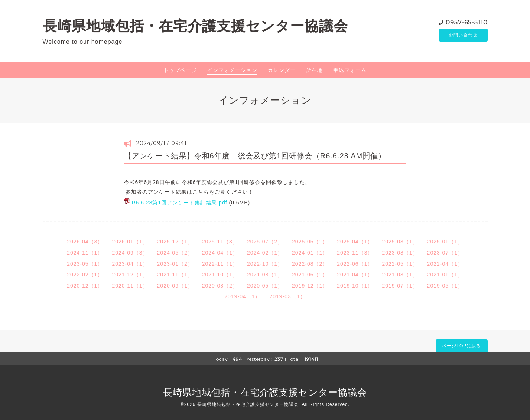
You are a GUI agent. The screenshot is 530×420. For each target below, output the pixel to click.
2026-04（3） (85, 242)
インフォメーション (232, 70)
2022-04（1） (445, 264)
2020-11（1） (130, 286)
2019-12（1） (310, 286)
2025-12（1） (175, 242)
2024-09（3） (130, 253)
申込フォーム (350, 70)
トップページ (180, 70)
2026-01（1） (130, 242)
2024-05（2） (175, 253)
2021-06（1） (310, 275)
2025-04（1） (355, 242)
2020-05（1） (265, 286)
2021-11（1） (175, 275)
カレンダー (282, 70)
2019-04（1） (242, 296)
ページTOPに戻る (461, 346)
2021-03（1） (400, 275)
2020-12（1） (85, 286)
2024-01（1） (310, 253)
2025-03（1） (400, 242)
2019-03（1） (288, 296)
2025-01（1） (445, 242)
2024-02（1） (265, 253)
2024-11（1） (85, 253)
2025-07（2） (265, 242)
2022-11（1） (220, 264)
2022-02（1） (85, 275)
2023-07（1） (445, 253)
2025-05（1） (310, 242)
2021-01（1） (445, 275)
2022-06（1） (355, 264)
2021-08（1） (265, 275)
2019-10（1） (355, 286)
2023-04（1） (130, 264)
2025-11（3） (220, 242)
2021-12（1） (130, 275)
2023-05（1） (85, 264)
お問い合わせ (463, 35)
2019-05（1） (445, 286)
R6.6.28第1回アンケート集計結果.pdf (179, 203)
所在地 (314, 70)
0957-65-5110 (467, 22)
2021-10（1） (220, 275)
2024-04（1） (220, 253)
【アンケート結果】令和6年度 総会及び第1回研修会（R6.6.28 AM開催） (255, 156)
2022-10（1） (265, 264)
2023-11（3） (355, 253)
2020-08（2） (220, 286)
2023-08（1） (400, 253)
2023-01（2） (175, 264)
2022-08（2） (310, 264)
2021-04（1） (355, 275)
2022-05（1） (400, 264)
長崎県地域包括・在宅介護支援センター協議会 (195, 26)
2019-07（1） (400, 286)
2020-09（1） (175, 286)
